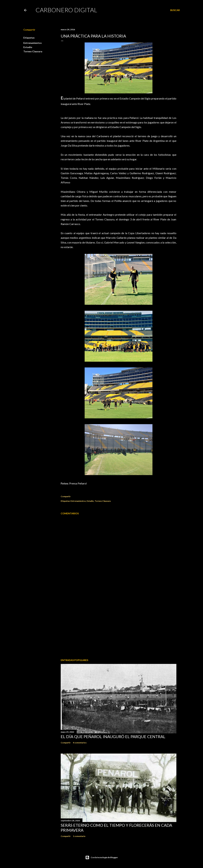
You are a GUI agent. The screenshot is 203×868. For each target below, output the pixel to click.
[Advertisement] (119, 626)
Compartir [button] (29, 30)
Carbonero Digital (66, 10)
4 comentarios (80, 743)
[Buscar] (175, 10)
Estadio (28, 47)
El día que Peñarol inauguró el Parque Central (113, 736)
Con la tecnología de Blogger (102, 857)
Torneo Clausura (33, 51)
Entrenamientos (33, 43)
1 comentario (79, 836)
